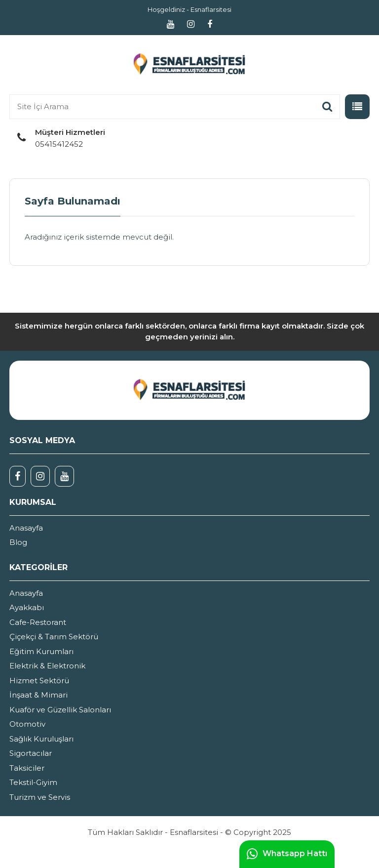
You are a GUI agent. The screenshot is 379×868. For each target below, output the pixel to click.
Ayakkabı (27, 607)
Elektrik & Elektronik (47, 666)
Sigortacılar (31, 753)
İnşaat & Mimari (38, 695)
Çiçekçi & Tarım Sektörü (54, 637)
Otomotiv (27, 724)
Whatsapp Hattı (287, 854)
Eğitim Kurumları (41, 651)
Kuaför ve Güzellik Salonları (60, 710)
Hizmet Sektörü (39, 681)
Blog (18, 542)
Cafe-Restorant (38, 622)
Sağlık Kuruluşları (41, 739)
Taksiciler (27, 768)
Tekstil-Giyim (33, 782)
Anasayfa (26, 528)
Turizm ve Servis (40, 797)
